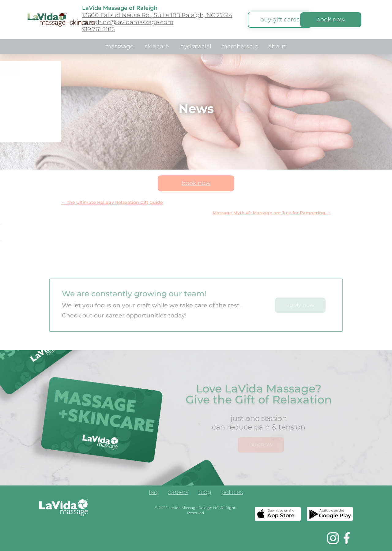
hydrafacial (196, 47)
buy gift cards (280, 19)
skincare (157, 47)
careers (178, 493)
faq (153, 493)
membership (240, 47)
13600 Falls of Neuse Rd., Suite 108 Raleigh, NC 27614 (157, 15)
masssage (119, 47)
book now (331, 19)
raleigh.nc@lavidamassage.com (128, 22)
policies (232, 493)
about (277, 47)
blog (205, 493)
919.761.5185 (98, 29)
